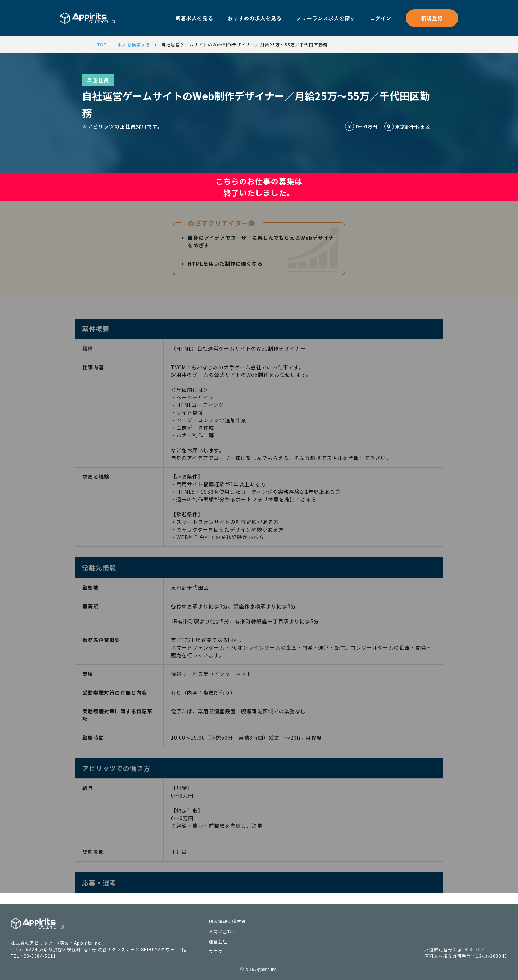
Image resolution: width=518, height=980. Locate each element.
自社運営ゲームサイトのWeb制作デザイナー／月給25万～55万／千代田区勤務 (244, 44)
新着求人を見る (194, 18)
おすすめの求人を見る (255, 18)
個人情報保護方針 (227, 921)
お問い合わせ (223, 931)
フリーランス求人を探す (326, 18)
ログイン (381, 18)
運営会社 (218, 941)
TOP (102, 44)
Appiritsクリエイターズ (38, 923)
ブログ (216, 951)
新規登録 (432, 18)
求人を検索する (134, 44)
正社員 (98, 80)
